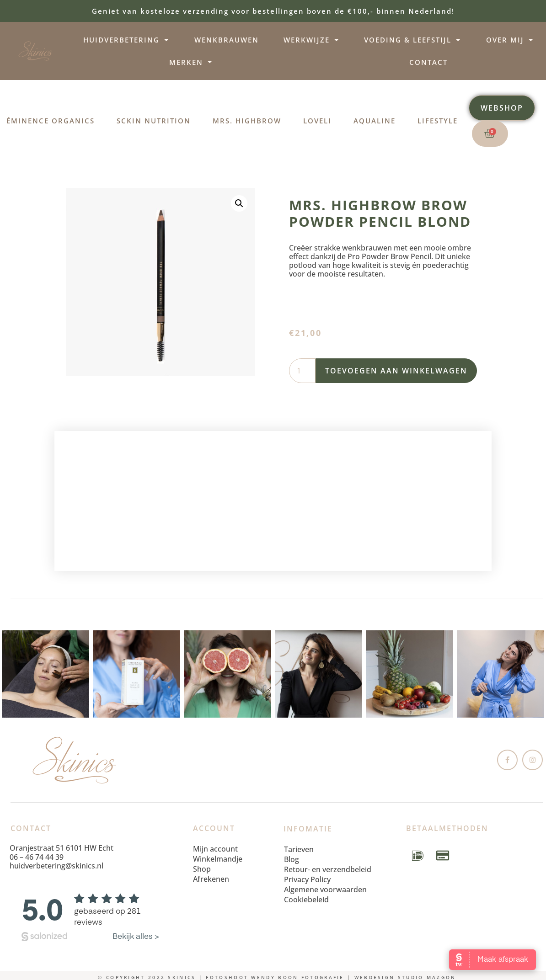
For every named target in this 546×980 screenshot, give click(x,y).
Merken (191, 62)
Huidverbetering (126, 40)
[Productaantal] (302, 371)
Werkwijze (311, 40)
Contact (428, 62)
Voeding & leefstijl (412, 40)
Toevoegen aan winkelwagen (396, 371)
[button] (239, 203)
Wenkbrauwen (227, 40)
